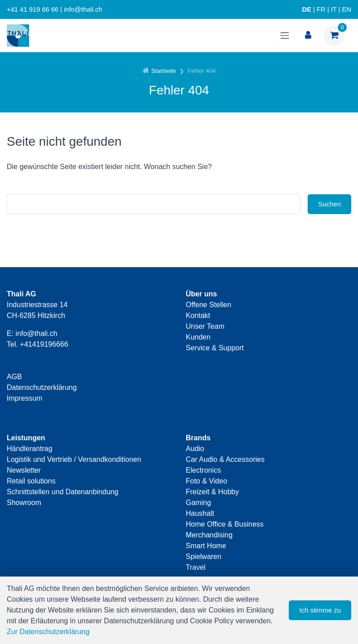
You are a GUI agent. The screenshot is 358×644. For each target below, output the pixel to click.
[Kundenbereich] (308, 36)
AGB (14, 377)
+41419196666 (44, 344)
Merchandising (209, 535)
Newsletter (24, 470)
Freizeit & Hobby (212, 492)
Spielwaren (204, 557)
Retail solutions (31, 481)
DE (307, 9)
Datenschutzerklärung (42, 387)
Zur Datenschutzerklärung (48, 632)
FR (321, 9)
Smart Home (206, 546)
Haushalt (200, 513)
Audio (195, 449)
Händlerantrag (29, 449)
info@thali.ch (37, 333)
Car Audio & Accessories (225, 459)
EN (347, 9)
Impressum (25, 398)
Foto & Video (206, 481)
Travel (196, 567)
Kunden (198, 337)
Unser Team (205, 326)
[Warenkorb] (334, 36)
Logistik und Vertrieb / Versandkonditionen (74, 459)
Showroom (24, 503)
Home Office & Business (225, 524)
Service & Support (215, 348)
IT (334, 9)
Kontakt (198, 315)
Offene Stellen (208, 305)
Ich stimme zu (320, 610)
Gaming (198, 503)
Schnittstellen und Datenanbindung (63, 492)
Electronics (203, 470)
